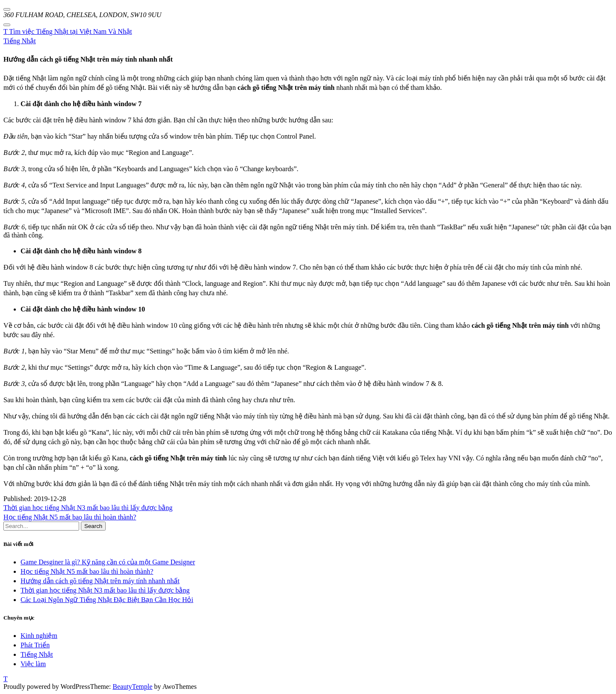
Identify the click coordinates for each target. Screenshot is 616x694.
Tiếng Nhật (20, 41)
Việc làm (33, 664)
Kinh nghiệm (39, 636)
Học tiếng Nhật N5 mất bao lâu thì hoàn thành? (70, 517)
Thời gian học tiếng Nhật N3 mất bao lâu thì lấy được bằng (88, 508)
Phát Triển (35, 645)
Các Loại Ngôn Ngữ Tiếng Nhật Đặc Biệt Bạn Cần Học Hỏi (107, 600)
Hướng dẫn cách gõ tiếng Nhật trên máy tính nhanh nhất (100, 581)
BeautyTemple (132, 687)
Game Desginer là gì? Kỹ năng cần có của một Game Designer (108, 562)
